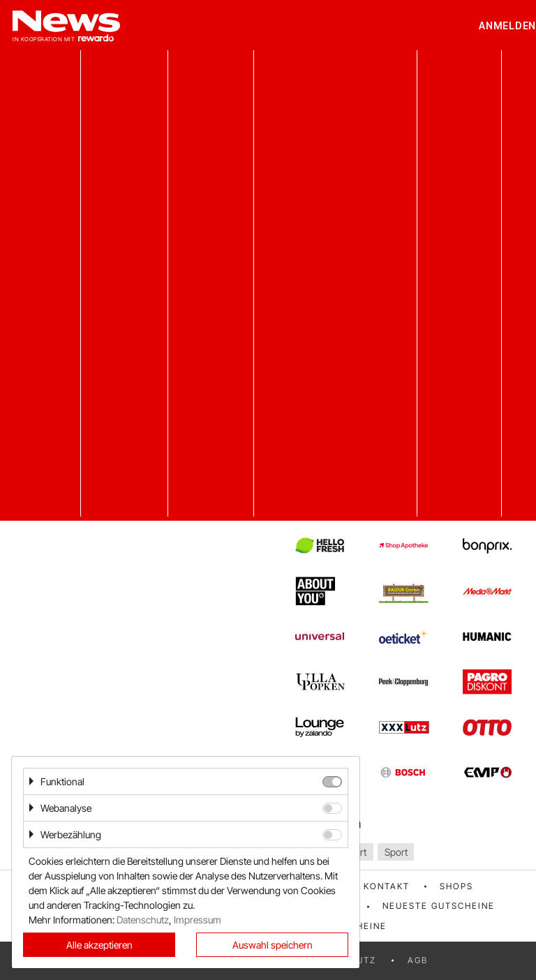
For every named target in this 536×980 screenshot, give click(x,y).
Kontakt (387, 886)
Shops (456, 886)
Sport (396, 852)
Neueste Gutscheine (439, 906)
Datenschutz (143, 920)
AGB (418, 960)
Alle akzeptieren (99, 945)
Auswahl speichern (273, 945)
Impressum (198, 920)
